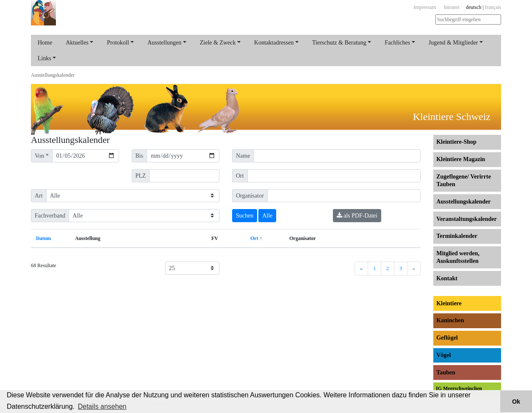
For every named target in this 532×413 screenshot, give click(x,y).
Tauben (446, 373)
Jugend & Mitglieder (453, 43)
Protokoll (118, 43)
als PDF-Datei (357, 216)
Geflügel (447, 338)
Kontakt (447, 278)
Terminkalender (457, 236)
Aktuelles (77, 43)
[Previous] (361, 269)
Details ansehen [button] (102, 406)
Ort (254, 238)
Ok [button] (516, 402)
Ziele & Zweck (218, 43)
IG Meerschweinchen (459, 388)
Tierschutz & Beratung (339, 43)
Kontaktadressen (274, 43)
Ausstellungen (164, 43)
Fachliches (397, 43)
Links (44, 58)
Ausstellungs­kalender (53, 75)
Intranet (452, 7)
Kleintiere (449, 303)
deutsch (474, 7)
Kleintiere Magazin (461, 159)
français (493, 7)
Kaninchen (450, 320)
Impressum (425, 7)
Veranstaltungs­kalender (467, 219)
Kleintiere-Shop (456, 142)
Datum (43, 238)
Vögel (443, 355)
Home (45, 43)
